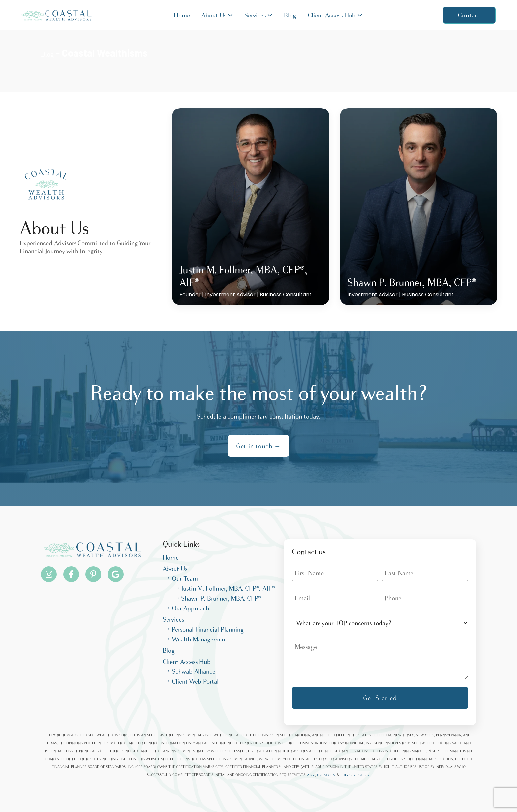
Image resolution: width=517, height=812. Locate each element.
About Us (217, 15)
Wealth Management (199, 639)
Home (182, 15)
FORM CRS (326, 775)
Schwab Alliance (194, 671)
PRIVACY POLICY (355, 775)
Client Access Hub (335, 15)
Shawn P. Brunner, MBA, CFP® (221, 598)
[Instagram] (49, 574)
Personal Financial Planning (208, 629)
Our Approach (190, 608)
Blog (290, 15)
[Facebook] (71, 574)
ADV (311, 775)
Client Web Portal (195, 681)
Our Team (185, 578)
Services (258, 15)
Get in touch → (258, 446)
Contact (469, 15)
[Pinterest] (93, 574)
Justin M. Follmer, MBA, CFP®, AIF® (228, 588)
